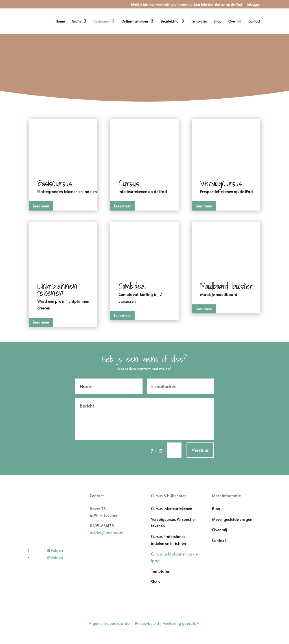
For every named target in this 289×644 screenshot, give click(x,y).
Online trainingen (135, 21)
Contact (254, 21)
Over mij (235, 21)
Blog (216, 509)
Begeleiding (169, 21)
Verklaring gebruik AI (182, 623)
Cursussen (101, 21)
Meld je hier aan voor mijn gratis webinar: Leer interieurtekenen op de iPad (186, 5)
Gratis (76, 21)
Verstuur (200, 450)
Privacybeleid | (149, 623)
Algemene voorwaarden (110, 623)
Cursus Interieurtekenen (172, 509)
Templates (199, 21)
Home (60, 21)
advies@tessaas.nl (107, 533)
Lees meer (41, 206)
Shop (217, 21)
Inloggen (253, 5)
